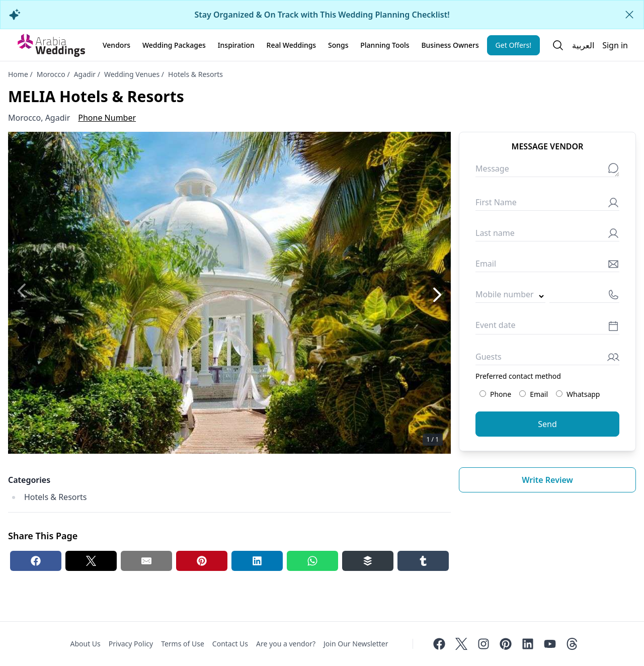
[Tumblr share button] (423, 561)
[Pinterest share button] (202, 561)
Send (547, 424)
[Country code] (510, 297)
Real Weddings (292, 45)
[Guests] (547, 359)
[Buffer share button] (368, 561)
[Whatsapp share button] (312, 561)
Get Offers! (514, 45)
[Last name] (547, 235)
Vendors (116, 45)
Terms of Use (183, 644)
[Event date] (547, 328)
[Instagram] (484, 644)
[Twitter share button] (91, 561)
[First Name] (547, 204)
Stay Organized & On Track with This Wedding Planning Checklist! (322, 15)
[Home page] (51, 45)
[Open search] (558, 45)
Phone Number (107, 118)
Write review (547, 480)
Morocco (51, 74)
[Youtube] (550, 644)
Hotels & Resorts (195, 74)
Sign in (615, 45)
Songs (338, 45)
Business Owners (450, 45)
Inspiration (236, 45)
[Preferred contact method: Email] (522, 394)
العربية (583, 45)
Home (18, 74)
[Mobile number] (584, 297)
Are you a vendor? (286, 644)
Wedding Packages (174, 45)
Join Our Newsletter (356, 644)
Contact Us (230, 644)
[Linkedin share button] (257, 561)
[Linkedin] (528, 644)
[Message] (547, 171)
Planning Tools (385, 45)
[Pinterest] (506, 644)
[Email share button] (146, 561)
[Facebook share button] (36, 561)
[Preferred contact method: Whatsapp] (559, 394)
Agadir (85, 74)
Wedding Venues (132, 74)
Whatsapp (578, 394)
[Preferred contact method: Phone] (483, 394)
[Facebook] (439, 644)
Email (534, 394)
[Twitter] (461, 644)
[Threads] (572, 644)
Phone (495, 394)
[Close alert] (629, 15)
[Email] (547, 266)
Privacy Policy (131, 644)
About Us (85, 644)
